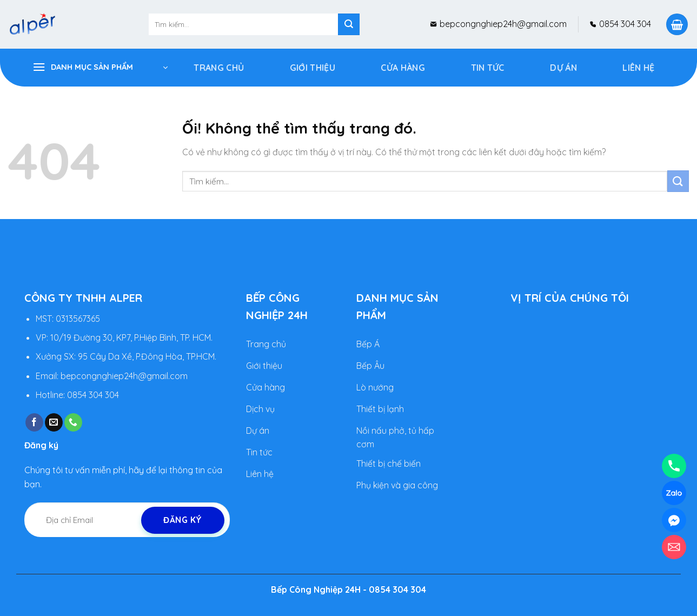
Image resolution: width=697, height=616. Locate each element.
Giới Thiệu (313, 68)
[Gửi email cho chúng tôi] (54, 423)
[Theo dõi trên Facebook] (34, 423)
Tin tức (488, 68)
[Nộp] (349, 24)
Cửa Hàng (403, 68)
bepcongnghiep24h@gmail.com (502, 24)
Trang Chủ (219, 68)
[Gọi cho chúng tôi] (73, 423)
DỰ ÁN (563, 68)
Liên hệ (638, 68)
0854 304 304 (624, 24)
